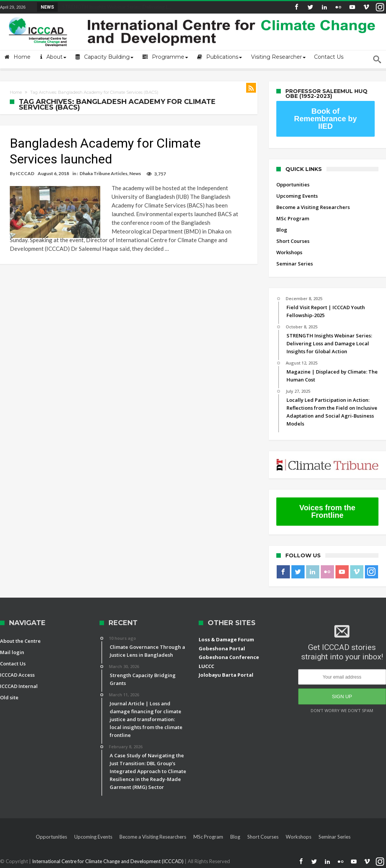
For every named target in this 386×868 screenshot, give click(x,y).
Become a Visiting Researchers (313, 207)
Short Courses (293, 241)
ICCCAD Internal (19, 686)
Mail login (12, 652)
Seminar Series (295, 264)
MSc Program (293, 218)
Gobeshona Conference (229, 657)
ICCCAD (25, 173)
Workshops (289, 252)
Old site (9, 697)
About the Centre (20, 641)
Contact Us (13, 664)
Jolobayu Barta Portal (226, 675)
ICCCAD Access (17, 675)
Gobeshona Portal (222, 648)
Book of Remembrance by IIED (325, 119)
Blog (282, 230)
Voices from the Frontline (327, 511)
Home (16, 92)
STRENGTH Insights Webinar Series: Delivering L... (115, 7)
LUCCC (206, 666)
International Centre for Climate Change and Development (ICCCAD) (108, 861)
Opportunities (293, 185)
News (135, 173)
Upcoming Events (297, 196)
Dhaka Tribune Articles (103, 173)
